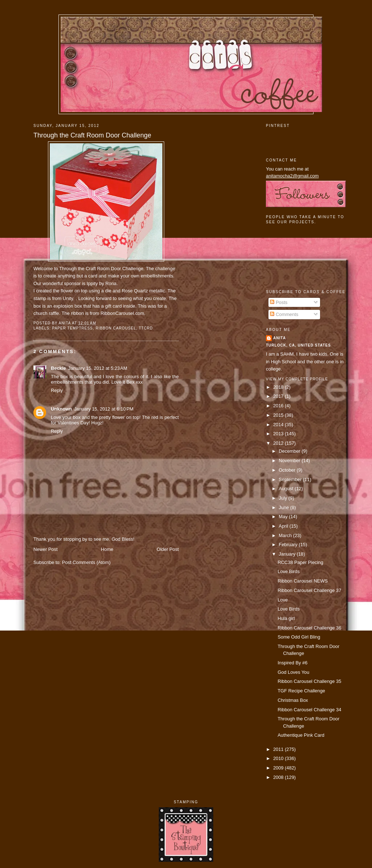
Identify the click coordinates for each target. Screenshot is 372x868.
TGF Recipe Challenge (301, 691)
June (284, 507)
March (286, 535)
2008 (279, 777)
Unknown (61, 409)
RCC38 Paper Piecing (300, 562)
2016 (279, 406)
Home (107, 549)
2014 (279, 425)
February (289, 545)
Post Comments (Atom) (86, 562)
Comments (284, 314)
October (288, 470)
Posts (279, 302)
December (290, 451)
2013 (279, 434)
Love (283, 600)
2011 (279, 749)
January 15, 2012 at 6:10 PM (104, 409)
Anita (280, 338)
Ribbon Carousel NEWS (303, 581)
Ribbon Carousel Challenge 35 (309, 681)
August (287, 489)
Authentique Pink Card (301, 735)
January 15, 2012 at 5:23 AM (98, 368)
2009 (279, 768)
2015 (279, 415)
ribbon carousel (116, 328)
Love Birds (289, 571)
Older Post (168, 549)
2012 (279, 443)
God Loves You (293, 672)
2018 (279, 387)
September (291, 479)
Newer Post (45, 549)
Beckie (58, 368)
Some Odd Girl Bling (299, 637)
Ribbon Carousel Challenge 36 (309, 628)
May (284, 517)
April (284, 526)
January (288, 554)
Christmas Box (293, 700)
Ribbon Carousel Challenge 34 (309, 710)
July (283, 498)
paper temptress (72, 328)
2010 (279, 758)
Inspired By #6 (292, 663)
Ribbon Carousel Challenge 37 (309, 590)
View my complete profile (297, 379)
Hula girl (286, 618)
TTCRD (146, 328)
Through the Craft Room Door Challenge (92, 135)
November (290, 461)
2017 (279, 396)
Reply (57, 390)
